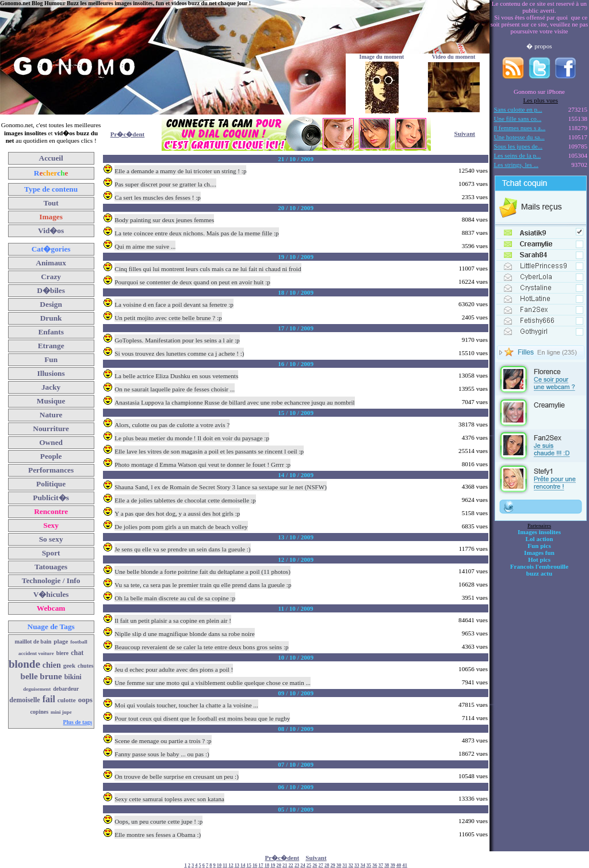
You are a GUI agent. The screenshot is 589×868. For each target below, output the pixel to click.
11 (225, 865)
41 (404, 865)
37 (381, 865)
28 (327, 865)
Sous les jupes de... (519, 146)
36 (374, 865)
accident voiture (36, 653)
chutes (85, 666)
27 (321, 865)
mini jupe (61, 712)
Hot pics (539, 559)
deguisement (37, 689)
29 (332, 865)
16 (255, 865)
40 (399, 865)
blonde (24, 664)
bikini (73, 677)
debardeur (66, 689)
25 (309, 865)
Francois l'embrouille (539, 566)
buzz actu (539, 573)
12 (231, 865)
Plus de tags (78, 722)
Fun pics (539, 546)
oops (85, 700)
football (79, 642)
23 (297, 865)
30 (339, 865)
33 (357, 865)
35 (369, 865)
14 (243, 865)
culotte (67, 700)
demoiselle (24, 700)
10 (219, 865)
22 (290, 865)
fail (49, 699)
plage (61, 641)
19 (273, 865)
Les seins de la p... (518, 155)
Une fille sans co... (518, 119)
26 (315, 865)
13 (237, 865)
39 (393, 865)
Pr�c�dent (128, 134)
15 (249, 865)
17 (261, 865)
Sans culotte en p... (518, 109)
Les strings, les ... (516, 165)
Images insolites (539, 532)
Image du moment (382, 57)
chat (77, 653)
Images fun (539, 553)
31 (345, 865)
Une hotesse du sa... (519, 137)
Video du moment (454, 57)
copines (39, 712)
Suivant (465, 134)
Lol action (540, 539)
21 (285, 865)
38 (387, 865)
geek (69, 665)
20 (279, 865)
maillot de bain (33, 642)
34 (363, 865)
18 (267, 865)
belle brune (41, 676)
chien (52, 665)
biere (62, 653)
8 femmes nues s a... (520, 128)
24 (303, 865)
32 (351, 865)
